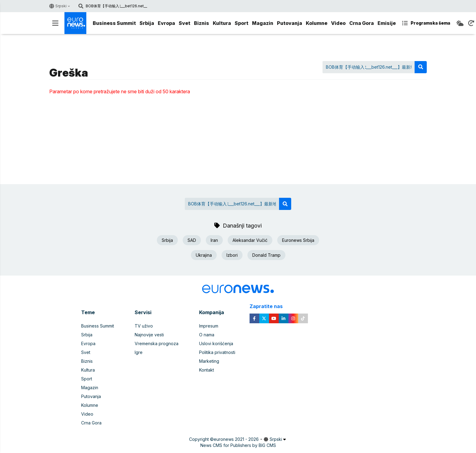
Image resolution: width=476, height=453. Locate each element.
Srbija (147, 23)
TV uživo (144, 326)
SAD (192, 240)
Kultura (222, 23)
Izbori (232, 255)
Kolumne (317, 23)
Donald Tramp (266, 255)
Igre (139, 352)
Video (338, 23)
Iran (214, 240)
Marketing (209, 361)
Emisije (387, 23)
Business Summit (114, 23)
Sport (241, 23)
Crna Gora (362, 23)
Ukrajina (204, 255)
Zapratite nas (269, 306)
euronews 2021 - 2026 (236, 439)
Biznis (202, 23)
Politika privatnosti (217, 352)
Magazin (263, 23)
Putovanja (290, 23)
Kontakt (207, 370)
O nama (207, 335)
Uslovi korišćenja (216, 343)
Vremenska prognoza (157, 343)
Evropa (166, 23)
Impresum (209, 326)
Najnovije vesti (149, 335)
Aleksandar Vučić (250, 240)
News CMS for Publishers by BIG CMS (238, 445)
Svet (185, 23)
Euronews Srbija (298, 240)
